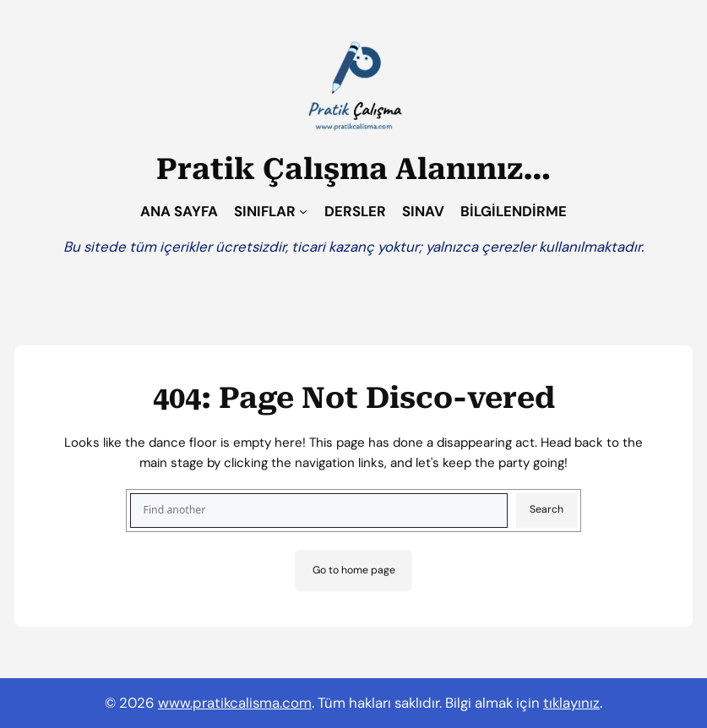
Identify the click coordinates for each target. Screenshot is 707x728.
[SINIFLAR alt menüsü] (303, 211)
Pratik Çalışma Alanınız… (354, 169)
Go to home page (354, 570)
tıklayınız (571, 703)
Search (547, 509)
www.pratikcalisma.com (235, 703)
